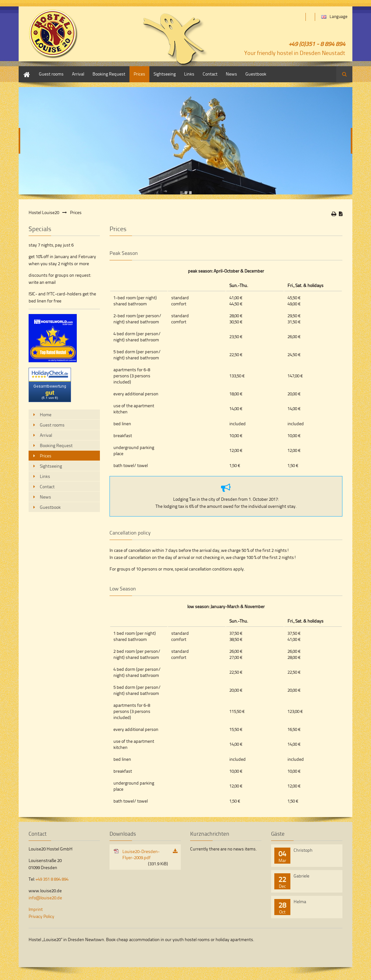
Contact (210, 74)
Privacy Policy (41, 916)
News (231, 74)
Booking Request (109, 74)
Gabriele (301, 876)
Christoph (303, 850)
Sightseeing (165, 74)
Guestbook (256, 74)
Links (189, 74)
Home (24, 69)
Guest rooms (51, 74)
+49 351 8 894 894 (52, 879)
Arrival (78, 74)
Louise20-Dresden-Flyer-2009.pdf (145, 857)
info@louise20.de (45, 898)
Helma (300, 901)
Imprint (36, 909)
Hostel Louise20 (44, 212)
